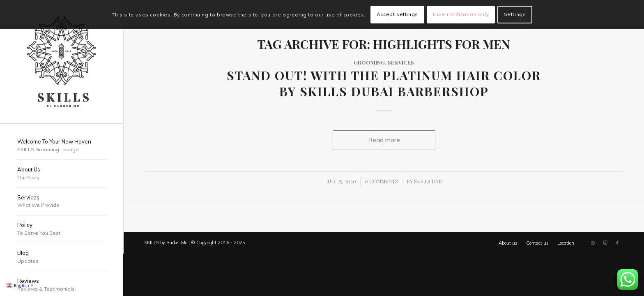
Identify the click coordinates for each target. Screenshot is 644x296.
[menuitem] (62, 146)
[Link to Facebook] (617, 243)
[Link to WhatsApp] (593, 243)
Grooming (369, 62)
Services (401, 62)
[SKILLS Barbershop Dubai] (62, 62)
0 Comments (381, 181)
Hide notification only (461, 14)
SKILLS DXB (428, 181)
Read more (384, 140)
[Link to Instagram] (605, 243)
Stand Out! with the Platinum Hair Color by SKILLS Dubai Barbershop (384, 83)
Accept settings (397, 14)
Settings (515, 14)
